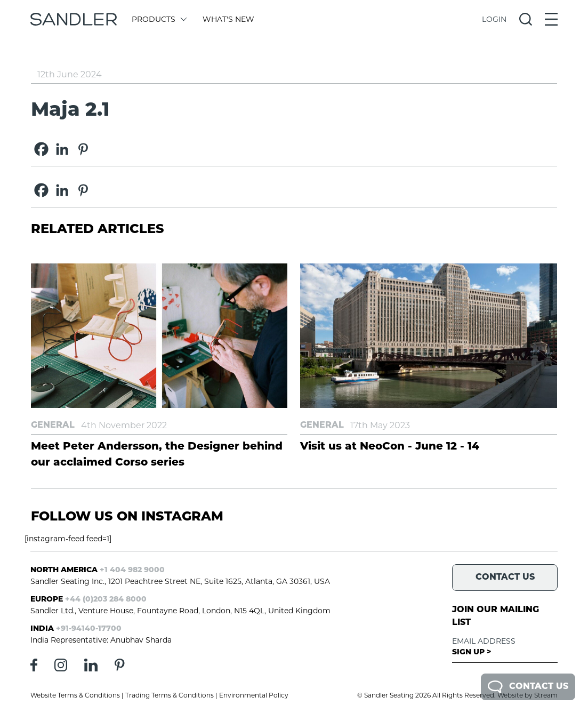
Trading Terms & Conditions (170, 695)
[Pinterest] (83, 149)
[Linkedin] (62, 149)
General (53, 426)
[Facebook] (41, 149)
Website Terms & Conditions (75, 695)
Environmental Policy (254, 695)
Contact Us (528, 687)
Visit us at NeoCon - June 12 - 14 (390, 447)
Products (159, 19)
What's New (228, 19)
